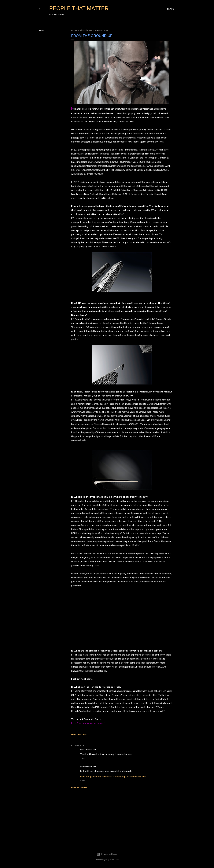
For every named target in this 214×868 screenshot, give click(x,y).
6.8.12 (83, 781)
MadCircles (114, 860)
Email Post (82, 734)
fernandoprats (86, 750)
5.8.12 (83, 758)
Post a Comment (80, 787)
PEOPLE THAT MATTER (79, 8)
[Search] (171, 9)
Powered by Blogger (107, 854)
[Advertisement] (122, 817)
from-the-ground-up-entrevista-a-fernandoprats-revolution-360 (113, 776)
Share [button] (41, 30)
